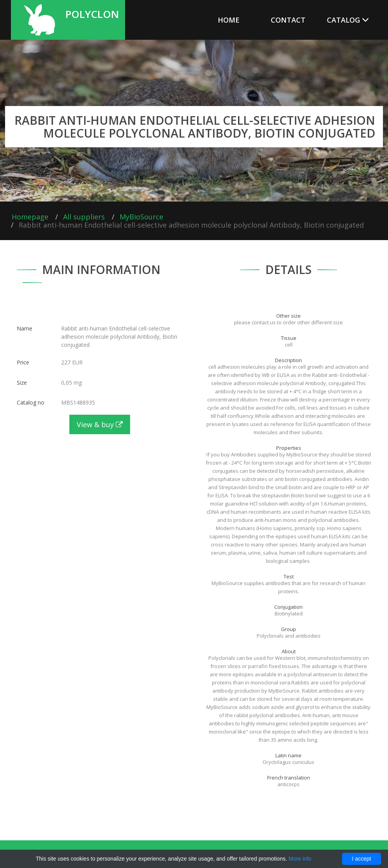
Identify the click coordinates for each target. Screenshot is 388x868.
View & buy (100, 424)
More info (300, 859)
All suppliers (84, 217)
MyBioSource (141, 217)
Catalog (348, 20)
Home (229, 20)
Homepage (30, 217)
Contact (288, 20)
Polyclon (92, 13)
